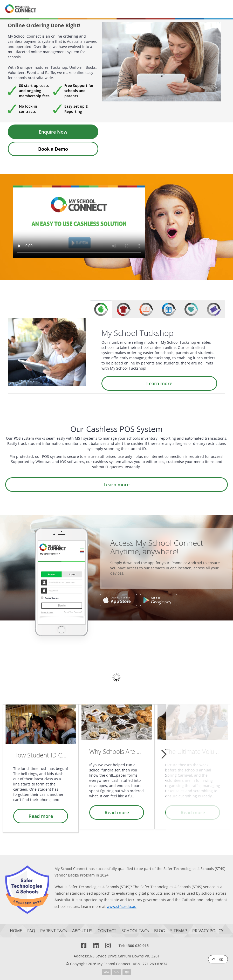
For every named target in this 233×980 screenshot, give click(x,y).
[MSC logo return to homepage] (21, 9)
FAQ (31, 931)
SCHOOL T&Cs (135, 931)
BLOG (160, 931)
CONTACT (107, 931)
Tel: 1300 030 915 (134, 946)
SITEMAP (179, 931)
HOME (16, 931)
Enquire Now (53, 132)
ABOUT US (82, 931)
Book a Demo (53, 149)
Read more (41, 816)
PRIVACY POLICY (208, 931)
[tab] (101, 309)
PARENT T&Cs (54, 931)
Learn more (159, 383)
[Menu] (222, 9)
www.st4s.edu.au (122, 906)
